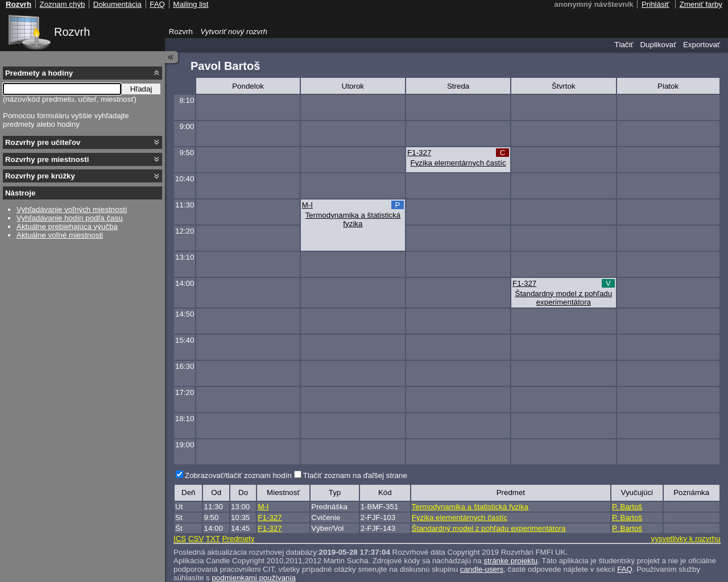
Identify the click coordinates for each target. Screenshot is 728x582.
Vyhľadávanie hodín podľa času (70, 218)
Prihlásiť (655, 4)
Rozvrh (72, 32)
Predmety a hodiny (39, 73)
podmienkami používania (253, 578)
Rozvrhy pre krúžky (40, 176)
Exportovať (702, 45)
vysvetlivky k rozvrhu (685, 539)
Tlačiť (624, 45)
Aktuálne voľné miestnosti (60, 235)
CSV (196, 539)
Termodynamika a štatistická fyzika (353, 219)
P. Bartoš (627, 507)
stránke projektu (510, 561)
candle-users (482, 569)
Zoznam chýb (62, 4)
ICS (180, 539)
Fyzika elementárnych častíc (458, 163)
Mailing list (191, 4)
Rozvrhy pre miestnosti (47, 159)
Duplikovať (658, 45)
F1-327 (419, 153)
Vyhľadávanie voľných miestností (72, 209)
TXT (213, 539)
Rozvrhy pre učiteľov (43, 142)
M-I (307, 205)
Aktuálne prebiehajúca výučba (67, 226)
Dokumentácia (117, 4)
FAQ (625, 569)
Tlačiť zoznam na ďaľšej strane (355, 475)
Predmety (238, 539)
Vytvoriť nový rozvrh (234, 32)
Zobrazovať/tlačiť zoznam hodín (238, 475)
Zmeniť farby (701, 4)
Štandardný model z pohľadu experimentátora (564, 298)
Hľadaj (141, 89)
